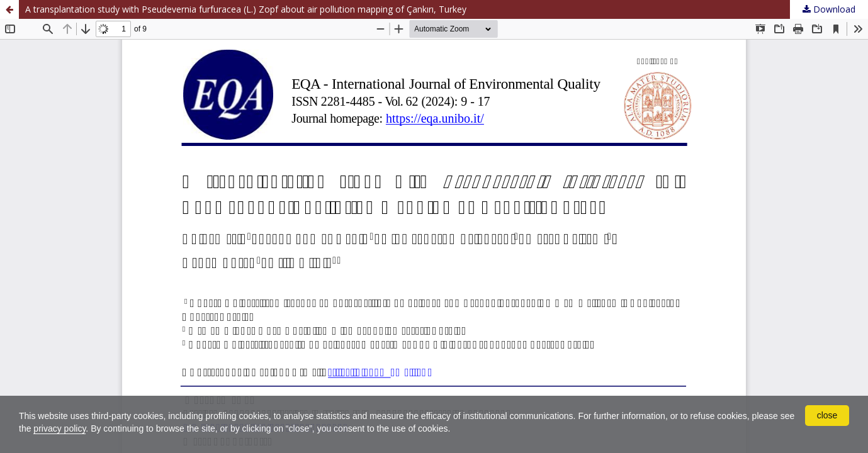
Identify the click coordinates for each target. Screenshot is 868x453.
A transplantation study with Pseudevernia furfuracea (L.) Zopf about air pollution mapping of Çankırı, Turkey (246, 9)
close (827, 415)
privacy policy (59, 428)
